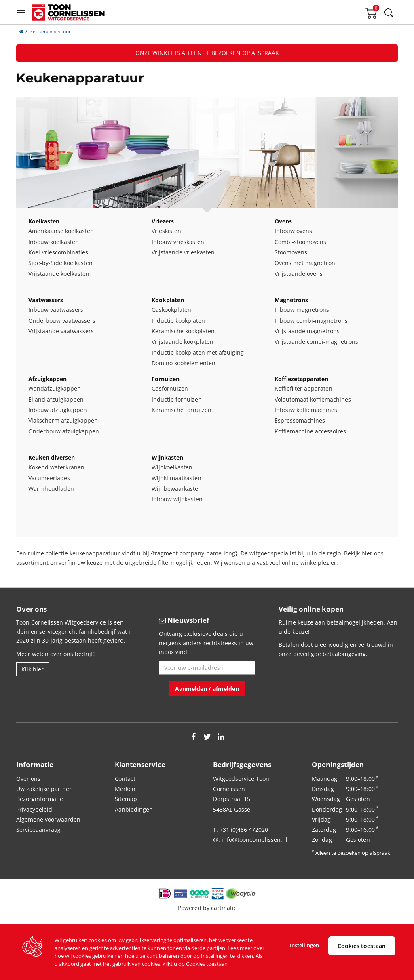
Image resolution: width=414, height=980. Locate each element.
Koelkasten (44, 221)
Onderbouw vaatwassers (62, 321)
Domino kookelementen (184, 363)
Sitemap (126, 799)
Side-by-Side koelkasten (60, 263)
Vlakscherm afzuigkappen (63, 420)
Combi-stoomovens (300, 242)
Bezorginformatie (40, 799)
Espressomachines (300, 420)
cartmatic (224, 908)
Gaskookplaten (171, 310)
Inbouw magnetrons (302, 310)
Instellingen (304, 945)
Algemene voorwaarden (48, 819)
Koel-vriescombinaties (58, 252)
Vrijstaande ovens (299, 274)
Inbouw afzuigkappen (58, 410)
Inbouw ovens (293, 231)
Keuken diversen (52, 457)
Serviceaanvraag (38, 830)
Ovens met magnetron (305, 263)
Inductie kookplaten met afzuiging (198, 352)
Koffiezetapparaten (301, 379)
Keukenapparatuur (50, 32)
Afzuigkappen (48, 379)
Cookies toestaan (362, 946)
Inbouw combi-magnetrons (311, 321)
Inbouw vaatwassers (56, 310)
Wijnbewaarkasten (177, 489)
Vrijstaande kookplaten (183, 342)
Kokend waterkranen (56, 467)
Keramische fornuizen (182, 410)
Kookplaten (168, 300)
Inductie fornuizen (177, 399)
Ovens (283, 221)
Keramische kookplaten (183, 331)
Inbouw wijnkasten (177, 499)
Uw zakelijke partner (44, 789)
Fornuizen (166, 379)
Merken (125, 789)
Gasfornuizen (170, 388)
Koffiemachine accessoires (310, 431)
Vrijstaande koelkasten (59, 274)
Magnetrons (291, 300)
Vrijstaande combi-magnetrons (316, 342)
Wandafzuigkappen (55, 388)
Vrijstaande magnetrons (307, 331)
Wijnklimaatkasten (176, 478)
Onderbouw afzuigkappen (64, 431)
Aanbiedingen (134, 809)
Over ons (28, 779)
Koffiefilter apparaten (303, 388)
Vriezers (163, 221)
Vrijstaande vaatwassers (61, 331)
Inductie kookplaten (178, 321)
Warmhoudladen (51, 489)
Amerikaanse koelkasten (61, 231)
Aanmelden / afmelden (207, 689)
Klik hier (33, 669)
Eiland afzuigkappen (56, 399)
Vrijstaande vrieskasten (183, 252)
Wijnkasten (167, 457)
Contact (125, 779)
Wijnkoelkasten (172, 467)
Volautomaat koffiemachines (313, 399)
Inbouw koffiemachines (306, 410)
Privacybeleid (34, 809)
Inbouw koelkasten (54, 242)
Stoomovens (291, 252)
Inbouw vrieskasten (178, 242)
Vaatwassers (46, 300)
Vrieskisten (166, 231)
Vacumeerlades (49, 478)
